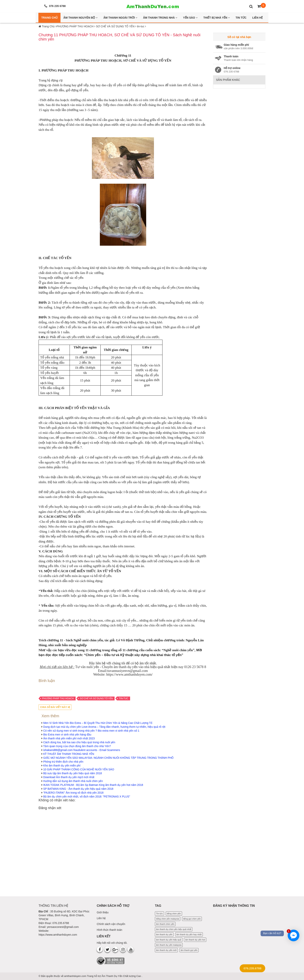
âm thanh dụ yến (164, 934)
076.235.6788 (252, 968)
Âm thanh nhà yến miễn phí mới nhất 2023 (69, 738)
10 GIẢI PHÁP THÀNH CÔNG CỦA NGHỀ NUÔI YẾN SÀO (79, 769)
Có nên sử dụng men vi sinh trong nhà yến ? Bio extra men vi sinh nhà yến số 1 (91, 731)
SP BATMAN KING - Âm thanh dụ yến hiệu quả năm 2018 (78, 789)
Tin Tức (241, 18)
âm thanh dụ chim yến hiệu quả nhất (174, 929)
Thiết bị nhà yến (217, 18)
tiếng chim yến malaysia (168, 919)
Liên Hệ (257, 18)
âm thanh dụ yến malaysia (169, 945)
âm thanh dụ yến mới (166, 950)
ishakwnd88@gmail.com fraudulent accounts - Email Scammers (82, 750)
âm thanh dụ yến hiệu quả (169, 940)
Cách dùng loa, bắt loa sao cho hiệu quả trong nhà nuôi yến (79, 742)
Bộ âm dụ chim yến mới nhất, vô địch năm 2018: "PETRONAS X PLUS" (87, 797)
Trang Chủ (49, 18)
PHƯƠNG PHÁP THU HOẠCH (58, 698)
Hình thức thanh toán (109, 930)
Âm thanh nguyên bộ (80, 18)
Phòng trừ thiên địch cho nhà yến (63, 762)
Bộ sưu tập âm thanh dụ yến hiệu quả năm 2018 (73, 773)
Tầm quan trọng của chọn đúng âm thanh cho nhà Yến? (77, 746)
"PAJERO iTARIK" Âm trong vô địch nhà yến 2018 (73, 793)
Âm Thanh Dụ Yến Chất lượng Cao (122, 976)
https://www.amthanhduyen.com (58, 935)
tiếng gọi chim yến (192, 919)
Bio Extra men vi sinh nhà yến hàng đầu (67, 735)
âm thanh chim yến (165, 924)
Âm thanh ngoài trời (120, 18)
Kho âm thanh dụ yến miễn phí (62, 766)
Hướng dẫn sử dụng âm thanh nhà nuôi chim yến (73, 781)
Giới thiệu (103, 912)
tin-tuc (123, 698)
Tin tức (159, 914)
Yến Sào (190, 18)
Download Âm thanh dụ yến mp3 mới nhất (69, 777)
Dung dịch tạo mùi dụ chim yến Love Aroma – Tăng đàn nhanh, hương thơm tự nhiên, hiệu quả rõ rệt (104, 727)
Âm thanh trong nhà (160, 18)
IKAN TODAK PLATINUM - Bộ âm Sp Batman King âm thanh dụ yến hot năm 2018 (93, 785)
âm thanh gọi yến (189, 950)
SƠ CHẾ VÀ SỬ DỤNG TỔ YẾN (96, 698)
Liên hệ (101, 918)
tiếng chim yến (174, 914)
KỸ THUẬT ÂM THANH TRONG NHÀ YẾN (69, 754)
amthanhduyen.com (76, 976)
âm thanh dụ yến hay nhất (189, 934)
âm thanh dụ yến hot (195, 940)
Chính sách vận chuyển (111, 924)
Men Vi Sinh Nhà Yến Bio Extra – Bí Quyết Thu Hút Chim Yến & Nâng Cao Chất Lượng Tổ (98, 723)
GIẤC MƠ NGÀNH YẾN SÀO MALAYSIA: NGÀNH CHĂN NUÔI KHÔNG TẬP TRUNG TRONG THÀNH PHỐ (108, 758)
